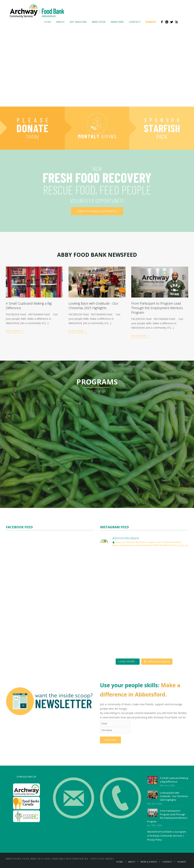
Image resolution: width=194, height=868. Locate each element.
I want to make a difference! (97, 211)
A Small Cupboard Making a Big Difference (174, 780)
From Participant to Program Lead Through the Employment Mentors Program (157, 308)
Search (182, 22)
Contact (135, 22)
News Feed (117, 22)
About (60, 22)
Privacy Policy (154, 840)
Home (48, 22)
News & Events (149, 862)
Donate (182, 862)
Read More (15, 331)
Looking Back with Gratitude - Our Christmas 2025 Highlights (93, 306)
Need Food (99, 22)
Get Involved (78, 22)
